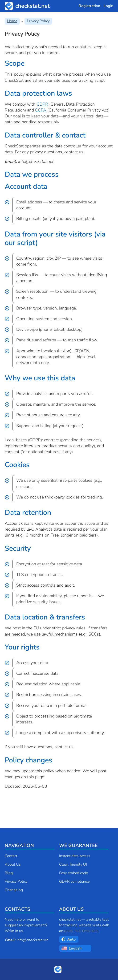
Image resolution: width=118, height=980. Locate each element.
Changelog (14, 890)
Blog (9, 873)
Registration (89, 6)
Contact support (25, 798)
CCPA (41, 110)
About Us (13, 864)
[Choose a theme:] (72, 939)
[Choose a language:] (79, 948)
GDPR (42, 104)
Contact (11, 856)
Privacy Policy (16, 881)
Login (108, 6)
